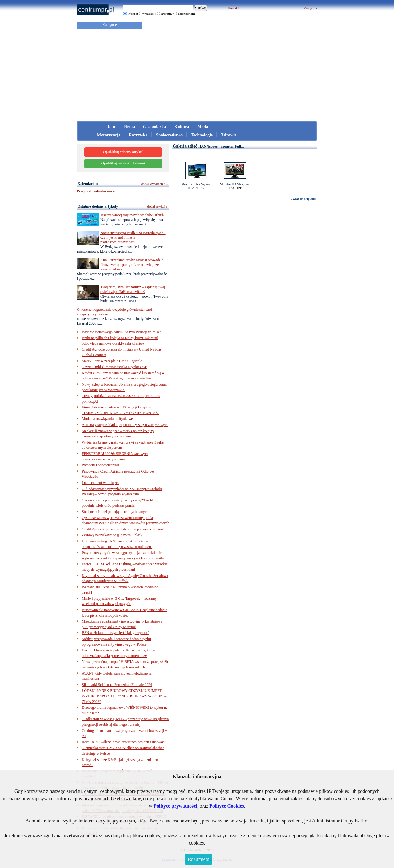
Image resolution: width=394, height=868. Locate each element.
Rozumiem (199, 859)
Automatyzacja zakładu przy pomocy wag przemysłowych (125, 425)
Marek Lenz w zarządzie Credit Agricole (112, 361)
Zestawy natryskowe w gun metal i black (112, 535)
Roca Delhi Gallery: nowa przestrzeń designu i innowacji (124, 742)
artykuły (167, 14)
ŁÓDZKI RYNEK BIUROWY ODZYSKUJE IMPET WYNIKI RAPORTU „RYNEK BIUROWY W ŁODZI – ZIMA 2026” (124, 696)
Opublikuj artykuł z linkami (123, 163)
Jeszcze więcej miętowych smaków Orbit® (132, 215)
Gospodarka (155, 127)
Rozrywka (138, 135)
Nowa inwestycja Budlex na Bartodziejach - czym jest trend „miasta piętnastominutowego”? (133, 237)
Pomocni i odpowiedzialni (101, 465)
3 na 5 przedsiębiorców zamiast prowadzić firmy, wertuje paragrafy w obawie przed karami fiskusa (132, 265)
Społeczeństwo (169, 135)
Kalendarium (88, 184)
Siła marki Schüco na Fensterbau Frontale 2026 (117, 685)
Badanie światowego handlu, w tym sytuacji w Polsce (122, 332)
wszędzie (150, 14)
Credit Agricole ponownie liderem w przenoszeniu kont (123, 529)
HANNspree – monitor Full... (221, 146)
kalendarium (186, 14)
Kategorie (109, 25)
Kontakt (233, 8)
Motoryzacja (109, 135)
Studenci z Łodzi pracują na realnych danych (115, 512)
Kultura (182, 127)
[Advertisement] (197, 75)
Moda (203, 127)
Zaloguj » (311, 8)
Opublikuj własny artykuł (123, 152)
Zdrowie (229, 135)
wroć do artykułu (304, 199)
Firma (129, 127)
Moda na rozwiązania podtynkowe (107, 419)
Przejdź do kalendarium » (96, 191)
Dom (111, 127)
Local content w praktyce (101, 483)
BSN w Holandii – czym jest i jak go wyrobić (116, 633)
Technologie (202, 135)
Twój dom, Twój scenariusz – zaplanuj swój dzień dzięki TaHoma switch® (133, 289)
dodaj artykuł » (157, 206)
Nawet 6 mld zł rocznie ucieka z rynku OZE (115, 367)
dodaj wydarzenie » (155, 184)
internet (133, 14)
